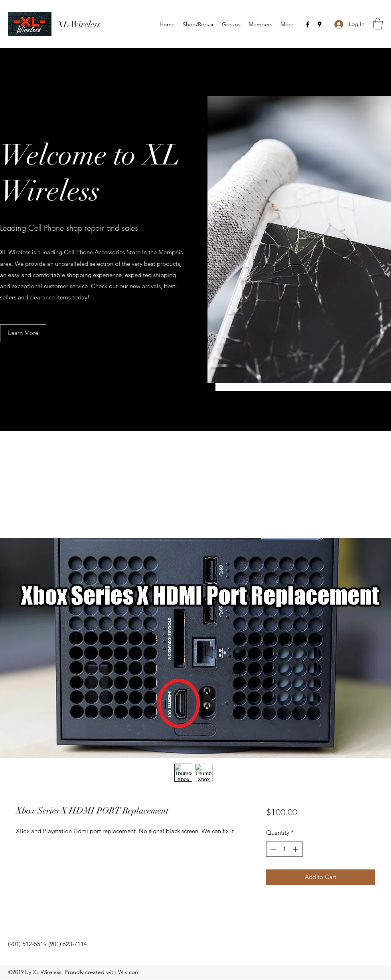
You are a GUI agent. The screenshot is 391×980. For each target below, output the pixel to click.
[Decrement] (273, 849)
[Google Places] (320, 24)
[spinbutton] (284, 849)
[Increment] (296, 849)
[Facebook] (308, 24)
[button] (378, 24)
